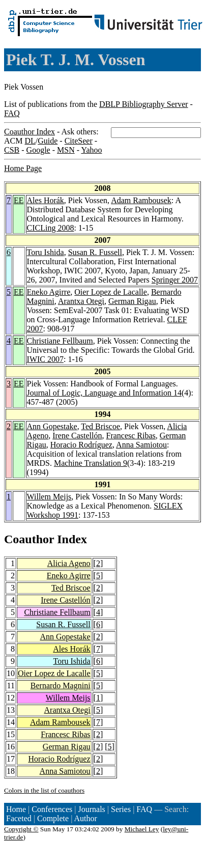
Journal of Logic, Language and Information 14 (104, 393)
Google (38, 150)
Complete (53, 818)
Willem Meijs (49, 497)
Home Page (23, 168)
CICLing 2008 (51, 228)
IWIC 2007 (45, 359)
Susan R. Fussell (95, 252)
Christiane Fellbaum (60, 341)
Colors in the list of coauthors (44, 790)
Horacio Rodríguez (81, 445)
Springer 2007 (175, 280)
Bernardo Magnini (61, 685)
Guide (48, 141)
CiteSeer (79, 141)
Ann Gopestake (52, 426)
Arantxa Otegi (81, 301)
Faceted (19, 818)
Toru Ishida (46, 252)
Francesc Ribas (131, 436)
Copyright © (21, 829)
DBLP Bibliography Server (144, 104)
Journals (91, 809)
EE (19, 200)
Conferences (52, 809)
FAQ (12, 113)
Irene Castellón (77, 436)
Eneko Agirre (49, 292)
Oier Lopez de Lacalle (111, 292)
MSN (66, 150)
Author (86, 818)
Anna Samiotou (141, 445)
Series (121, 809)
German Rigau (132, 301)
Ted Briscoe (100, 426)
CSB (12, 150)
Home (16, 809)
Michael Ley (142, 829)
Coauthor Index (30, 132)
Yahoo (91, 150)
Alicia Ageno (69, 563)
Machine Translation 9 (91, 463)
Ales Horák (46, 200)
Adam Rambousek (141, 200)
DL (30, 141)
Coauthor (29, 539)
